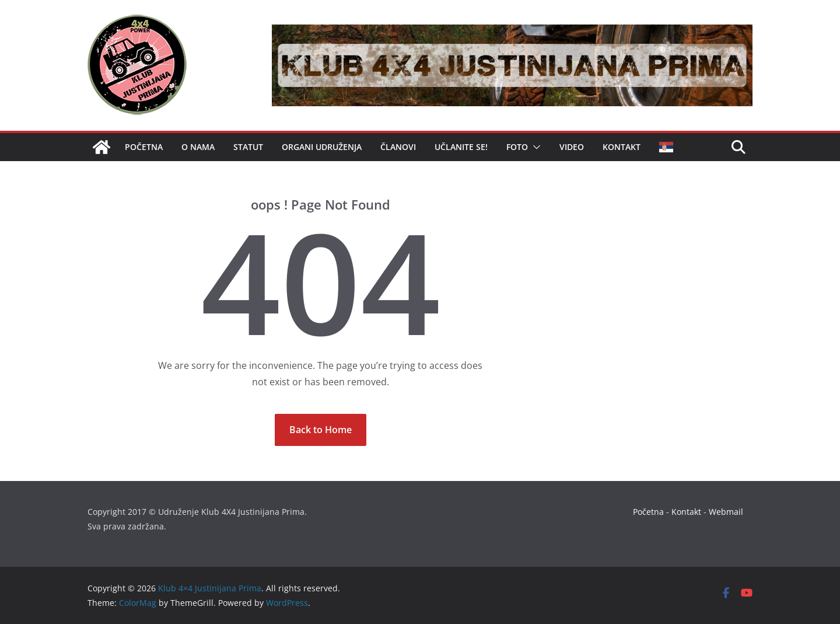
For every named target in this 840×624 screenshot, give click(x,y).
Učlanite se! (461, 147)
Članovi (398, 147)
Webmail (726, 512)
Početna (144, 147)
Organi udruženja (322, 147)
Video (572, 147)
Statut (248, 147)
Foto (517, 147)
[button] (534, 147)
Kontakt (622, 147)
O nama (198, 147)
